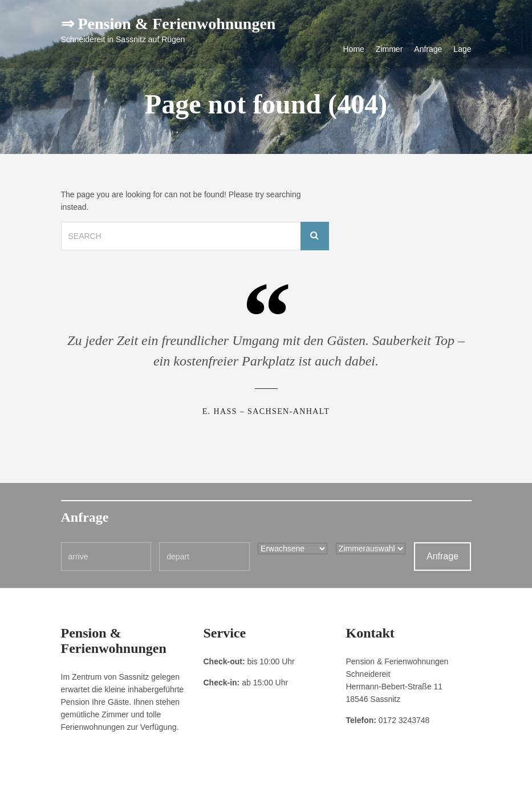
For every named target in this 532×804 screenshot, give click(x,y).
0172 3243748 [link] (404, 720)
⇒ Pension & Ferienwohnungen (168, 24)
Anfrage (428, 49)
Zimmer (389, 49)
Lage (462, 49)
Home (354, 49)
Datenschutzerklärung (135, 787)
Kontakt (188, 787)
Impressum (78, 787)
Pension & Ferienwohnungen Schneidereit (407, 787)
